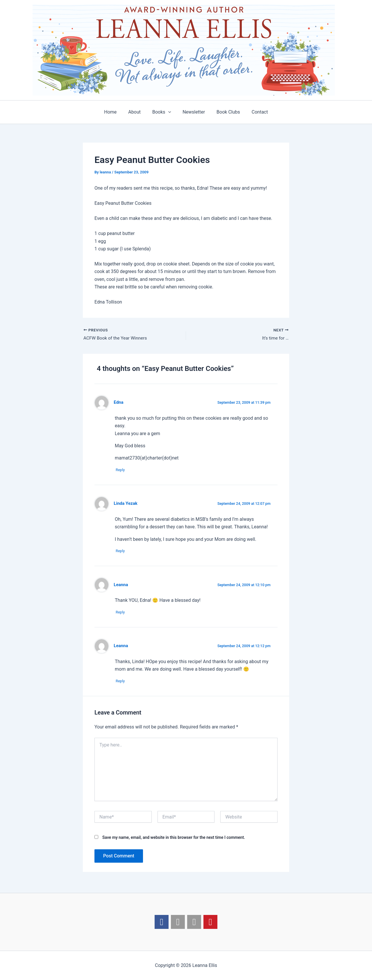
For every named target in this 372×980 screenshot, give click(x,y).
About (138, 112)
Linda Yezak (126, 504)
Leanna (121, 586)
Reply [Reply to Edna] (122, 470)
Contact (254, 112)
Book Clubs (225, 112)
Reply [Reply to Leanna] (122, 614)
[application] (169, 112)
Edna (119, 403)
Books (163, 112)
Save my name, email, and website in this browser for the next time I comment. (174, 839)
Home (116, 112)
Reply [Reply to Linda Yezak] (122, 552)
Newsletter (193, 112)
